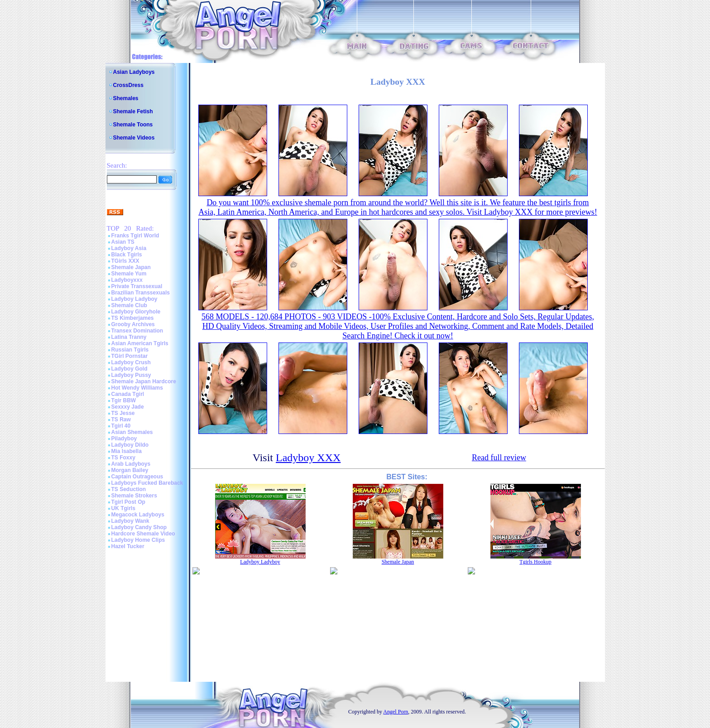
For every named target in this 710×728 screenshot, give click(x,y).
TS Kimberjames (133, 318)
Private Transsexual (137, 286)
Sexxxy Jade (128, 407)
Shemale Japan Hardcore (144, 381)
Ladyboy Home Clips (138, 540)
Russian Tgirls (130, 350)
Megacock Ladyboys (138, 515)
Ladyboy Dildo (130, 445)
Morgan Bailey (130, 470)
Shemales (126, 98)
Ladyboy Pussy (131, 375)
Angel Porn (396, 712)
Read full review (499, 458)
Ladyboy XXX (308, 458)
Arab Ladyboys (131, 464)
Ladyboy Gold (130, 369)
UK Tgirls (123, 508)
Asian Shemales (132, 432)
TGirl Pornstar (130, 356)
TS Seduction (129, 489)
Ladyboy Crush (131, 362)
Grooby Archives (133, 324)
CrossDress (128, 85)
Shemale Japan (131, 267)
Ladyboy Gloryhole (136, 312)
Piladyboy (124, 439)
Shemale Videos (134, 138)
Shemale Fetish (133, 111)
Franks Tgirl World (135, 236)
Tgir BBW (124, 400)
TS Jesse (123, 413)
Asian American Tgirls (140, 343)
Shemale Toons (133, 125)
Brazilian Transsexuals (141, 293)
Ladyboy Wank (130, 521)
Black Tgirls (127, 255)
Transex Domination (137, 331)
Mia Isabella (127, 451)
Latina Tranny (129, 337)
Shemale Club (129, 305)
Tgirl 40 (121, 426)
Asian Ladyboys (134, 72)
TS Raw (121, 419)
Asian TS (123, 242)
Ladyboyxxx (127, 280)
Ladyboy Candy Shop (139, 527)
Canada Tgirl (128, 394)
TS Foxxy (123, 458)
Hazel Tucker (128, 546)
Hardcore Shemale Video (143, 534)
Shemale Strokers (134, 496)
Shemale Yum (129, 274)
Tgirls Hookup (535, 562)
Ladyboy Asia (129, 248)
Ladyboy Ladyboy (134, 299)
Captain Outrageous (137, 477)
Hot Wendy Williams (137, 388)
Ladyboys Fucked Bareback (147, 483)
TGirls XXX (125, 261)
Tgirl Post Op (128, 502)
